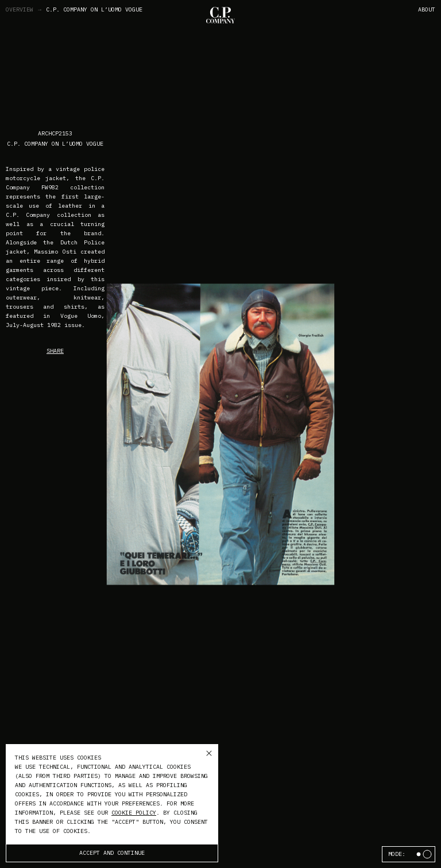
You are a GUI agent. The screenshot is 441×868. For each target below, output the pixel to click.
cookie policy (134, 813)
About (427, 9)
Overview (24, 10)
